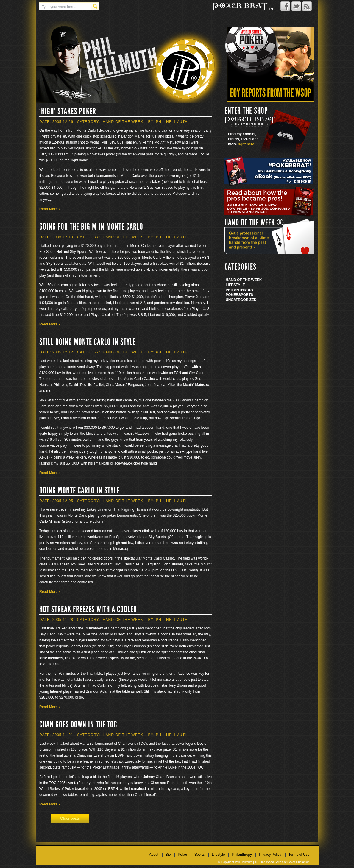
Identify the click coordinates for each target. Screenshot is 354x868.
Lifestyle (235, 285)
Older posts (70, 818)
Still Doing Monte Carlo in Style (88, 342)
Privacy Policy (270, 855)
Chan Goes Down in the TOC (78, 724)
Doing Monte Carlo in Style (79, 490)
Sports (246, 295)
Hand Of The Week (123, 122)
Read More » (50, 209)
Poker (232, 295)
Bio (168, 855)
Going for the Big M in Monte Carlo (91, 227)
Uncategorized (241, 300)
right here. (247, 144)
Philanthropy (240, 290)
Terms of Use (299, 855)
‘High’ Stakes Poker (68, 111)
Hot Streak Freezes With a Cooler (88, 609)
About (154, 855)
